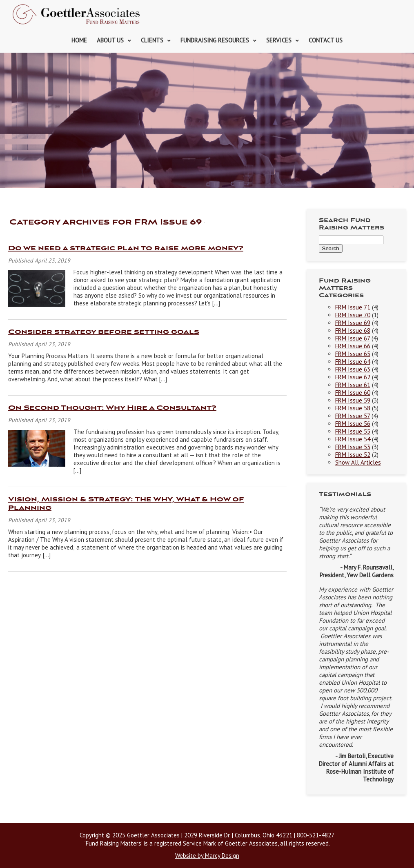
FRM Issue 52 (353, 455)
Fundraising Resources (215, 40)
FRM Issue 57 (353, 416)
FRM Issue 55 (353, 431)
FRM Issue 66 (353, 346)
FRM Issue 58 (353, 408)
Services (279, 40)
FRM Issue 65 (353, 354)
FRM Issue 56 (353, 424)
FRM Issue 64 (353, 362)
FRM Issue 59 (353, 400)
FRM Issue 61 (353, 385)
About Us (110, 40)
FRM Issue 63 (353, 369)
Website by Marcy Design (207, 856)
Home (79, 40)
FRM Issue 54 (353, 439)
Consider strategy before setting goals (104, 332)
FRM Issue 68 (353, 331)
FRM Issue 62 (353, 377)
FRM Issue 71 (353, 307)
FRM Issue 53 (353, 447)
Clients (152, 40)
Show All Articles (358, 462)
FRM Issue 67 (353, 338)
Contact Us (326, 40)
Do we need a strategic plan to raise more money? (126, 248)
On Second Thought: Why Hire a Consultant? (112, 408)
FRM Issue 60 (353, 393)
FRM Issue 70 (353, 315)
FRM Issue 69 (353, 323)
